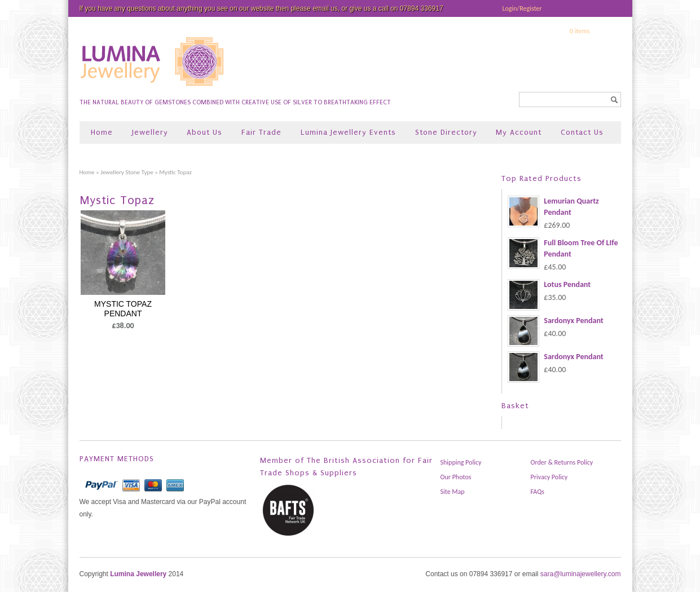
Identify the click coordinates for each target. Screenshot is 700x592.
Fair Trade (261, 132)
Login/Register (522, 8)
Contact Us (582, 132)
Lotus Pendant (549, 285)
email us (325, 8)
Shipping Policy (461, 462)
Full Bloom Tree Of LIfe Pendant (563, 249)
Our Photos (456, 477)
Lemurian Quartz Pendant (553, 207)
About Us (204, 132)
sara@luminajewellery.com (581, 574)
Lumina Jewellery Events (348, 132)
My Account (519, 132)
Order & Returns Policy (562, 462)
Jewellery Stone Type (127, 172)
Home (102, 132)
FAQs (538, 492)
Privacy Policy (549, 477)
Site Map (453, 492)
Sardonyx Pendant (555, 321)
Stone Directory (446, 132)
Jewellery (150, 132)
